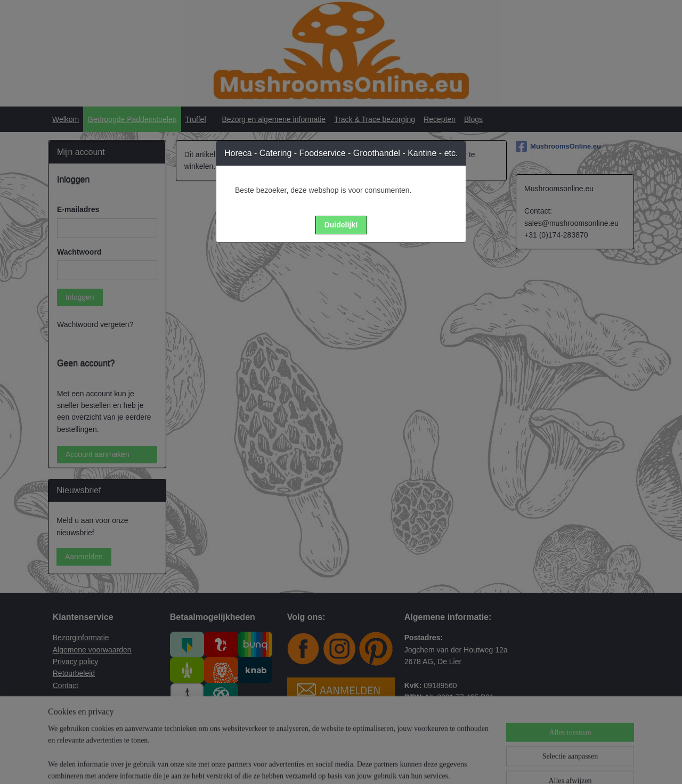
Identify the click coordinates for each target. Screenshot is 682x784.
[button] (341, 225)
